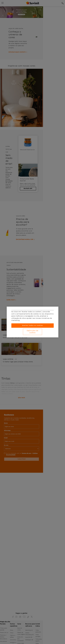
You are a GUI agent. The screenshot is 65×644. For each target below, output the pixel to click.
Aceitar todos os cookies (33, 325)
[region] (32, 322)
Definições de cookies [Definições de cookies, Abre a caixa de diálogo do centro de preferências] (32, 332)
